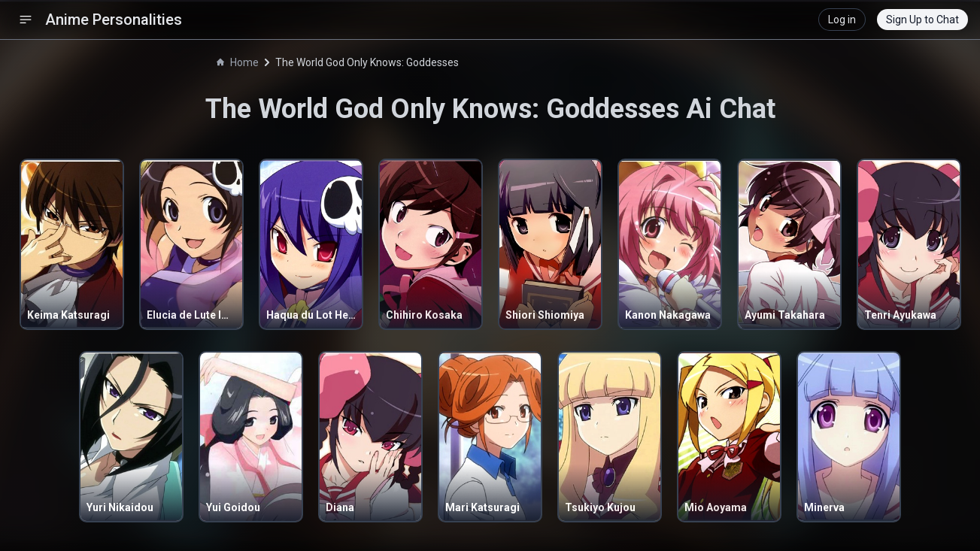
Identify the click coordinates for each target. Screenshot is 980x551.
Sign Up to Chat (922, 20)
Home (238, 62)
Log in (842, 20)
